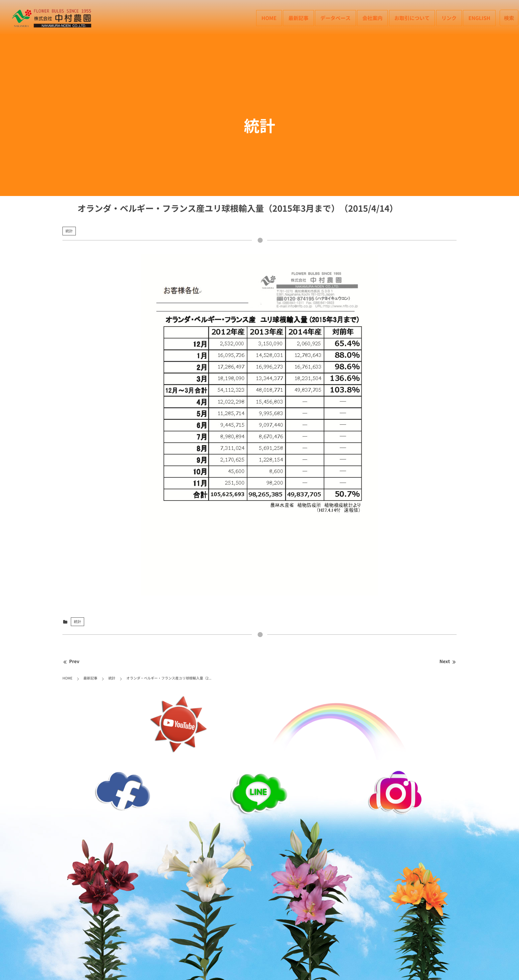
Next (448, 661)
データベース (335, 18)
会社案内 (372, 18)
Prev (71, 661)
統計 (69, 231)
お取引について (412, 18)
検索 (509, 18)
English (479, 18)
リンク (449, 18)
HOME (269, 18)
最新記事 (298, 18)
